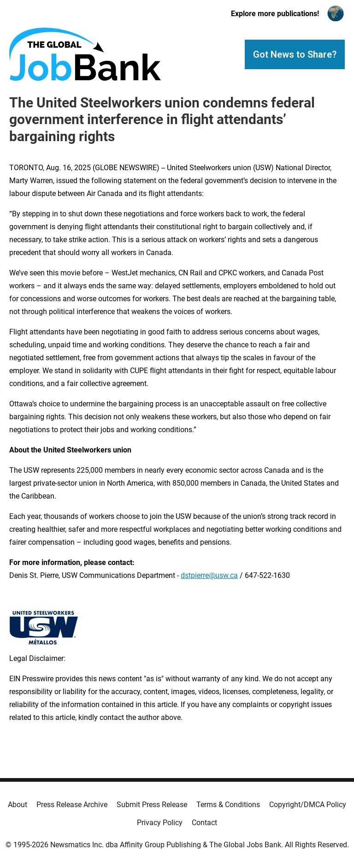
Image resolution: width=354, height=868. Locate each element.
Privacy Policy (160, 823)
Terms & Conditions (228, 805)
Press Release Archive (72, 805)
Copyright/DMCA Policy (308, 805)
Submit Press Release (152, 805)
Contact (204, 823)
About (18, 805)
